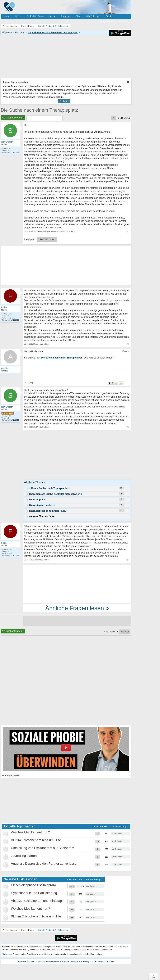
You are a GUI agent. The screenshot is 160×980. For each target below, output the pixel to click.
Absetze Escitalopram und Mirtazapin (38, 901)
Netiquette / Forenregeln (95, 961)
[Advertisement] (77, 583)
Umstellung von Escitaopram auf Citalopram (43, 848)
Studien (110, 16)
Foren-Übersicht (10, 930)
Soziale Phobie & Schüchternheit (53, 930)
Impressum (41, 961)
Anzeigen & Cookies (68, 961)
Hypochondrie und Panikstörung (34, 893)
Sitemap (110, 961)
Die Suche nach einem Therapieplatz (39, 110)
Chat (78, 16)
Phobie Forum (28, 930)
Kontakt (22, 961)
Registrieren (107, 21)
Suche (52, 16)
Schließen (64, 101)
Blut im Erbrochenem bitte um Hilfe (36, 840)
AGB (81, 961)
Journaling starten (24, 856)
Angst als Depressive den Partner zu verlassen (45, 864)
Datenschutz (52, 961)
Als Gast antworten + (13, 118)
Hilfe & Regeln (93, 16)
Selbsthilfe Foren (35, 16)
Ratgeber (66, 16)
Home (6, 16)
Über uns (30, 961)
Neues (18, 16)
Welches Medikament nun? (30, 832)
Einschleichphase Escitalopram (33, 885)
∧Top (153, 977)
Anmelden (123, 21)
